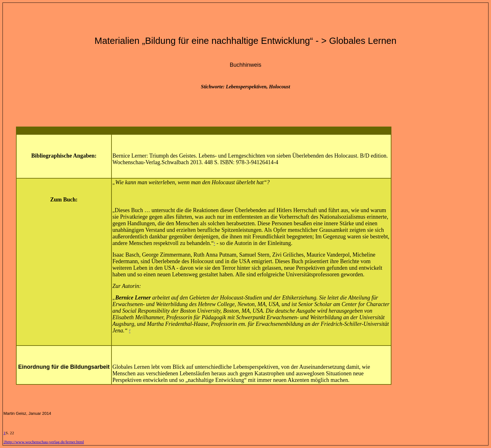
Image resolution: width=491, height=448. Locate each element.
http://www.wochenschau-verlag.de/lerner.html (45, 442)
